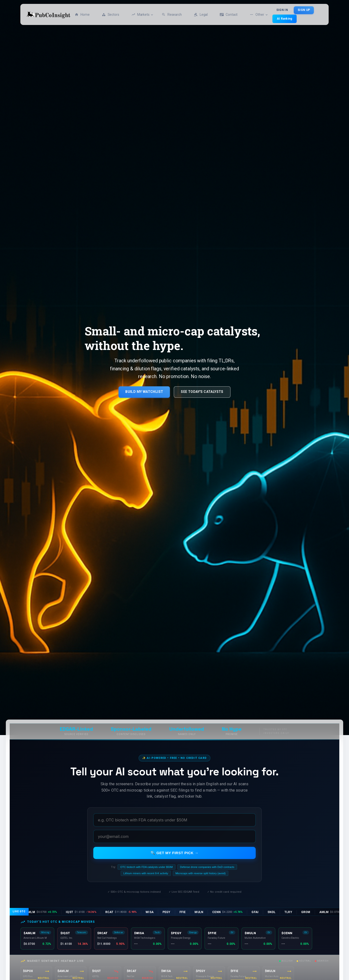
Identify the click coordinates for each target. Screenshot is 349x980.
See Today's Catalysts (202, 392)
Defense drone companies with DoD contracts (207, 867)
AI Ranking (285, 19)
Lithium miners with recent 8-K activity (146, 873)
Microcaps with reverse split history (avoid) (201, 873)
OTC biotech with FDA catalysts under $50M (146, 867)
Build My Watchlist (144, 392)
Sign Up (304, 10)
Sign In (282, 10)
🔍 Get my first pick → (174, 853)
